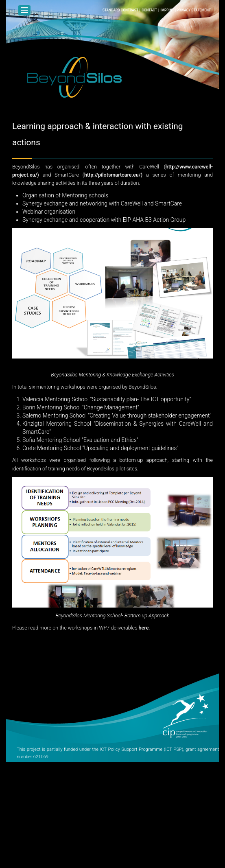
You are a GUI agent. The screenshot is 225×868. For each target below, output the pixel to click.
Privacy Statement (194, 10)
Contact (149, 10)
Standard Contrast (120, 10)
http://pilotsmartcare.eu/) (113, 175)
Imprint (167, 10)
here (144, 628)
